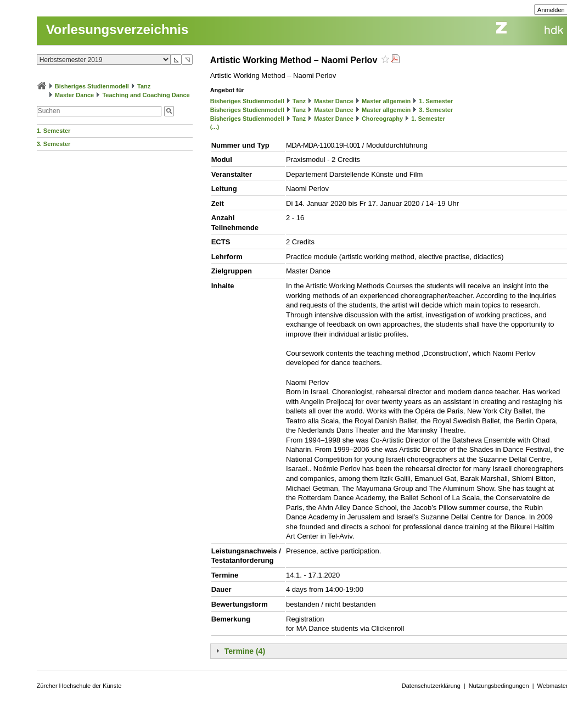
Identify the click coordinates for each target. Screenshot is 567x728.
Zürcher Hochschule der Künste (79, 686)
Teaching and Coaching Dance (146, 95)
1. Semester (54, 131)
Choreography (382, 119)
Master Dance (75, 95)
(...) (215, 127)
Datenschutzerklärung (431, 686)
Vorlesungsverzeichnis (117, 29)
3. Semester (54, 144)
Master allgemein (386, 101)
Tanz (144, 86)
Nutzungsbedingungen (499, 686)
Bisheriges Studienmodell (92, 86)
